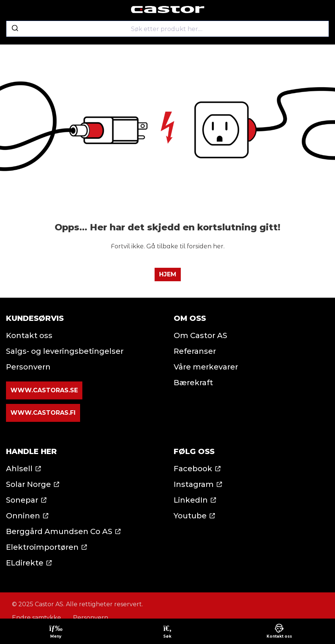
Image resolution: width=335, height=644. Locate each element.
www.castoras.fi (43, 413)
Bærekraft (193, 383)
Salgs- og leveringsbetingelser (65, 351)
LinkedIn (191, 500)
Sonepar (22, 500)
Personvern (28, 367)
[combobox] (167, 29)
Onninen (23, 516)
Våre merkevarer (206, 367)
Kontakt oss (29, 335)
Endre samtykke (36, 618)
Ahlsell (19, 469)
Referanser (195, 351)
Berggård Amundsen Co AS (59, 531)
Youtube (190, 516)
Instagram (194, 484)
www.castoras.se (44, 390)
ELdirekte (25, 563)
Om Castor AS (200, 335)
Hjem (168, 274)
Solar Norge (28, 484)
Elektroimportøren (42, 547)
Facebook (193, 469)
